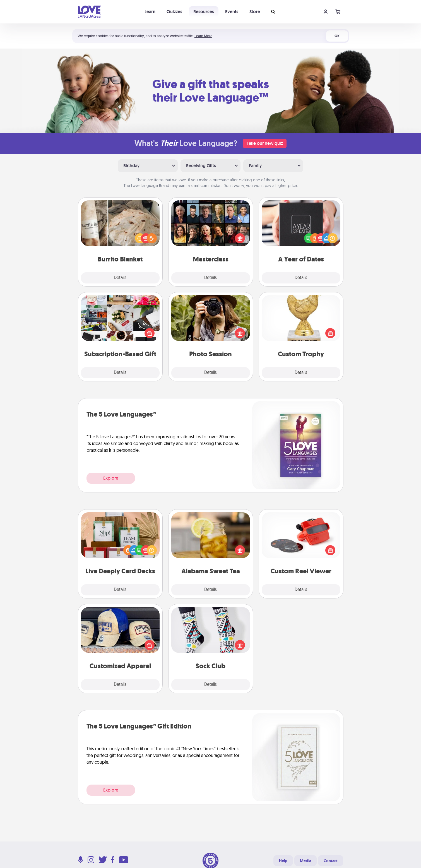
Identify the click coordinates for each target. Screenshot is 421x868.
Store (255, 12)
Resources (204, 12)
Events (232, 12)
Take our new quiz (265, 143)
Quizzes (174, 12)
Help (283, 861)
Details (120, 278)
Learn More (203, 36)
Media (305, 861)
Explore (111, 478)
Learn (150, 12)
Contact (331, 861)
